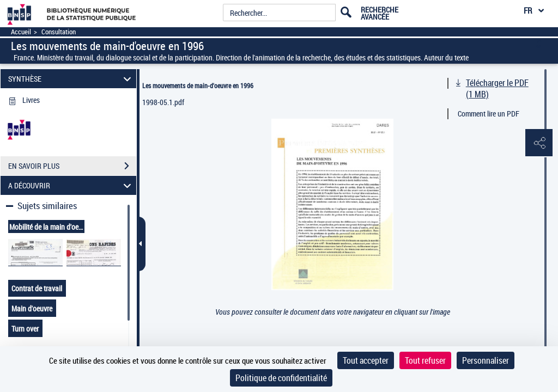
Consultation (59, 32)
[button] (539, 143)
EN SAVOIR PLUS (72, 166)
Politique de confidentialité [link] (281, 378)
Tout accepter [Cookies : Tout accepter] (366, 360)
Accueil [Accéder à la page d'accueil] (21, 32)
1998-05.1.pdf (163, 102)
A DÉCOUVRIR (71, 185)
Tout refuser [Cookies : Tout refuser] (425, 360)
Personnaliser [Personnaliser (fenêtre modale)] (486, 360)
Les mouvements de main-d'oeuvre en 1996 (198, 85)
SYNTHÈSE (71, 79)
